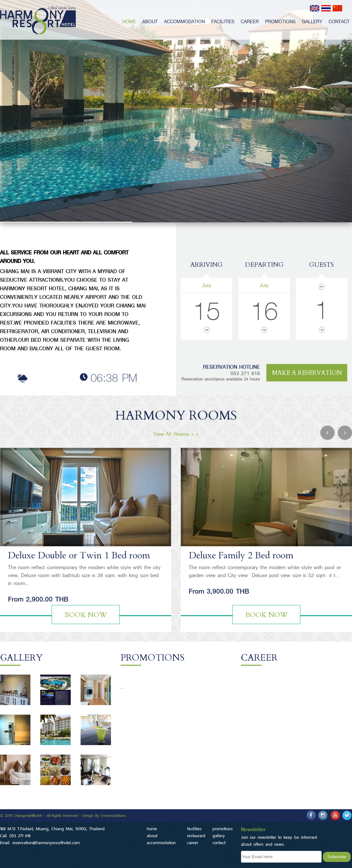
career (250, 22)
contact (339, 22)
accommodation (184, 22)
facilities (223, 22)
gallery (312, 22)
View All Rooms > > (176, 434)
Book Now (86, 615)
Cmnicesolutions (113, 816)
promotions (280, 22)
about (150, 22)
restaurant (196, 836)
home (129, 22)
